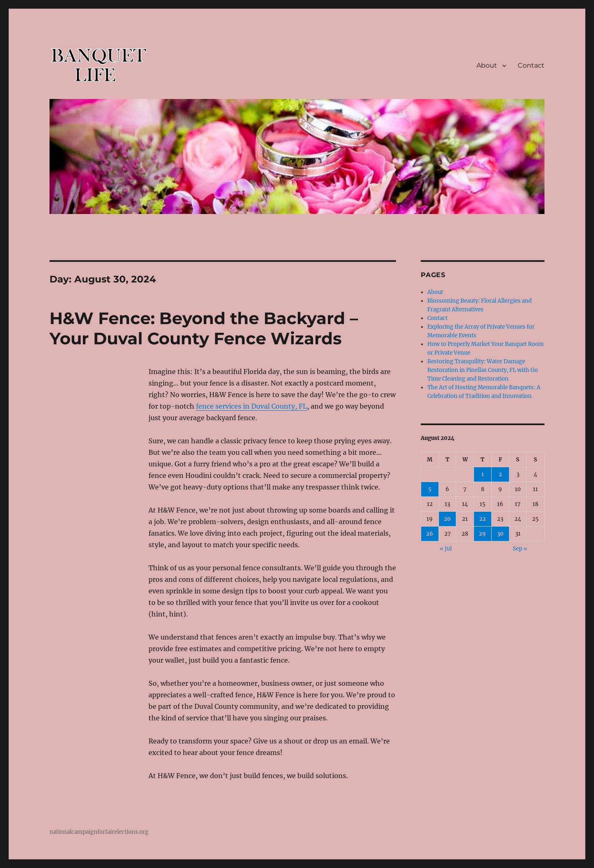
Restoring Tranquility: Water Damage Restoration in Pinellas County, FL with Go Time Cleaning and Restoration (483, 370)
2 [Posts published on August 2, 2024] (500, 474)
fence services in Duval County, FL (251, 406)
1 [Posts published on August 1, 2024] (483, 474)
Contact (531, 65)
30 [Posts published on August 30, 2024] (500, 534)
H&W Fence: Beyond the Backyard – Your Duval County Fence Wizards (204, 328)
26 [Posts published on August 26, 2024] (430, 534)
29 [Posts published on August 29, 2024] (482, 534)
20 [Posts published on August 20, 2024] (447, 519)
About (487, 65)
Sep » (520, 549)
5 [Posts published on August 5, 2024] (430, 489)
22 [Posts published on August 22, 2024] (483, 519)
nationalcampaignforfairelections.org (99, 832)
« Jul (446, 549)
